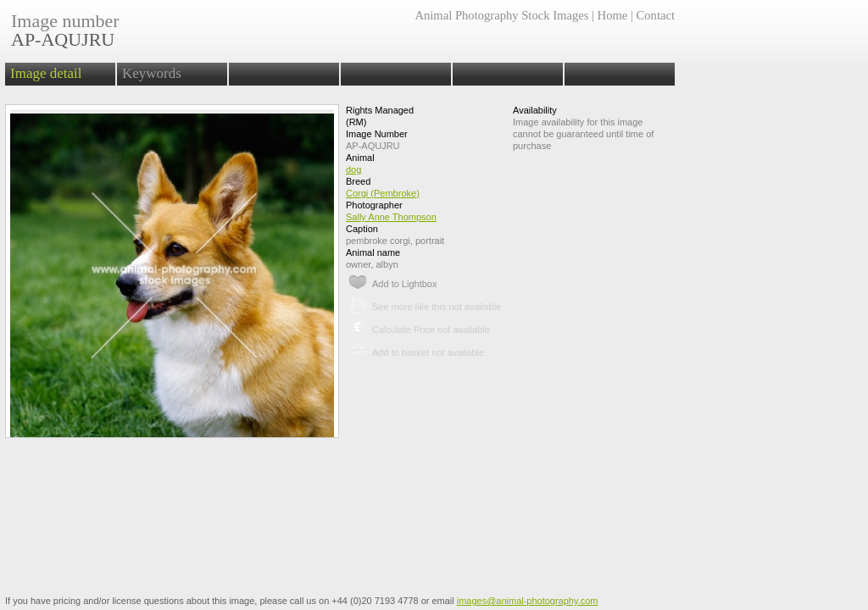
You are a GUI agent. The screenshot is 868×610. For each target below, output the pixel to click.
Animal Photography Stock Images (501, 15)
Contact (656, 15)
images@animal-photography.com (528, 601)
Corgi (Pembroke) (383, 193)
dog (353, 169)
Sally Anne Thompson (391, 217)
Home (613, 15)
